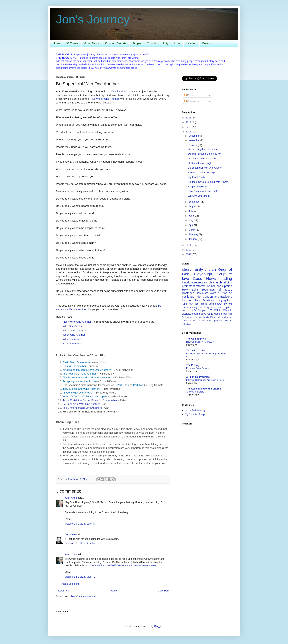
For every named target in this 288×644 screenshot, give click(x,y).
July (191, 211)
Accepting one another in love (80, 381)
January (193, 239)
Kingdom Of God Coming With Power (208, 182)
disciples (187, 314)
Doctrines (188, 293)
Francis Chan (217, 317)
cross (204, 304)
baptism (228, 307)
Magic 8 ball (220, 314)
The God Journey (196, 339)
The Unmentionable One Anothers (82, 408)
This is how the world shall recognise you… (87, 377)
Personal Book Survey (197, 368)
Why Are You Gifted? (199, 196)
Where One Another (74, 330)
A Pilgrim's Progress (198, 377)
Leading (191, 43)
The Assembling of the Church (204, 389)
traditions (226, 297)
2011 (189, 245)
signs (196, 317)
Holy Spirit (190, 290)
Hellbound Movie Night (200, 163)
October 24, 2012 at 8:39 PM (80, 577)
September (195, 202)
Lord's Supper (198, 310)
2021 (189, 118)
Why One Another (73, 339)
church (210, 269)
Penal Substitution (205, 300)
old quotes (209, 307)
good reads (207, 314)
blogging (221, 300)
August (193, 207)
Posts (189, 95)
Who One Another (73, 326)
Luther (219, 307)
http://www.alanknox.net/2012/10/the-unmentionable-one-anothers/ (120, 565)
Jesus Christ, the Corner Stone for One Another (90, 400)
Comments (191, 101)
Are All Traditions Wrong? (201, 173)
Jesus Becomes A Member (202, 159)
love (185, 279)
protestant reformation (196, 286)
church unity (192, 269)
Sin (200, 307)
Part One (122, 385)
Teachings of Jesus (217, 290)
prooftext (218, 321)
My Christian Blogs (195, 414)
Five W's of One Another (105, 99)
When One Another (74, 335)
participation (224, 286)
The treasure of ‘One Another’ (80, 374)
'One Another (118, 91)
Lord (230, 300)
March (192, 230)
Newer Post (63, 591)
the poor (188, 300)
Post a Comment (70, 584)
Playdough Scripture (213, 274)
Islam (193, 321)
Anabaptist (204, 317)
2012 (189, 132)
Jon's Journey (93, 19)
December (194, 136)
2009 (189, 254)
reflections (186, 324)
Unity (165, 43)
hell (213, 286)
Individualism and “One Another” (81, 389)
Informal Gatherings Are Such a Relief (205, 380)
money (194, 307)
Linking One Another (74, 366)
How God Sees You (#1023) (200, 342)
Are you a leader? (195, 392)
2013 (189, 127)
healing (196, 314)
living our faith (191, 304)
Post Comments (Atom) (83, 596)
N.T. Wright (214, 310)
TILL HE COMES (195, 351)
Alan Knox (71, 498)
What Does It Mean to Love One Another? (87, 370)
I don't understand (207, 297)
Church (151, 43)
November (194, 140)
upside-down (216, 304)
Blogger (158, 626)
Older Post (163, 591)
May (191, 221)
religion (227, 282)
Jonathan (70, 535)
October (193, 145)
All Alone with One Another (78, 393)
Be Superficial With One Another (81, 404)
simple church (213, 282)
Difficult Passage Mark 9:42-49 (204, 154)
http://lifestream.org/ (196, 410)
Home (56, 43)
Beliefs (207, 43)
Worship (228, 310)
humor (189, 317)
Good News (92, 43)
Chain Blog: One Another (77, 362)
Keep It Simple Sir (198, 187)
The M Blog (193, 365)
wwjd (185, 310)
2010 (189, 250)
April (191, 225)
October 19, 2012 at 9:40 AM (80, 524)
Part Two (138, 385)
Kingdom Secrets (116, 43)
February (194, 235)
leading (226, 279)
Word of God (218, 293)
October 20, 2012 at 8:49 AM (80, 544)
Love (177, 43)
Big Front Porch (196, 177)
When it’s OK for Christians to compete (85, 396)
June (191, 216)
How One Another (73, 343)
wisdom (228, 321)
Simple (137, 43)
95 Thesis (72, 43)
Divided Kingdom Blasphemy (203, 149)
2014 (189, 122)
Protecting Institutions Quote (203, 191)
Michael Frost (205, 321)
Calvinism (202, 293)
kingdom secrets (192, 282)
